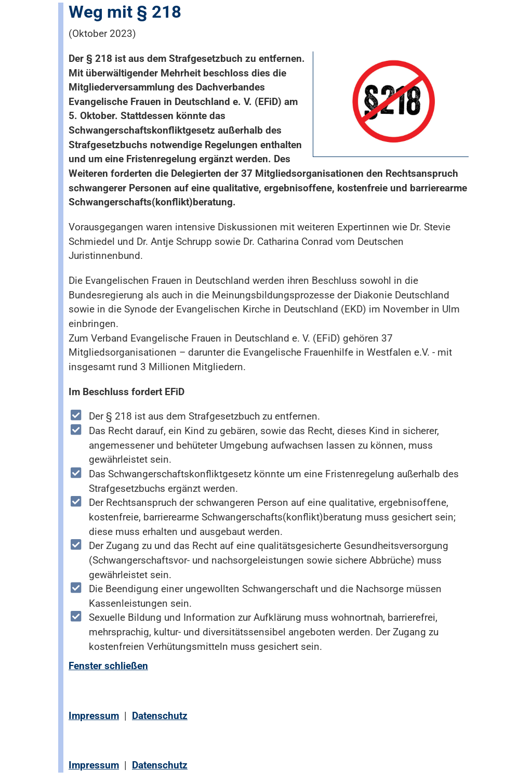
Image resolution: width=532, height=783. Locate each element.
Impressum (94, 716)
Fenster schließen (108, 666)
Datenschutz (160, 716)
